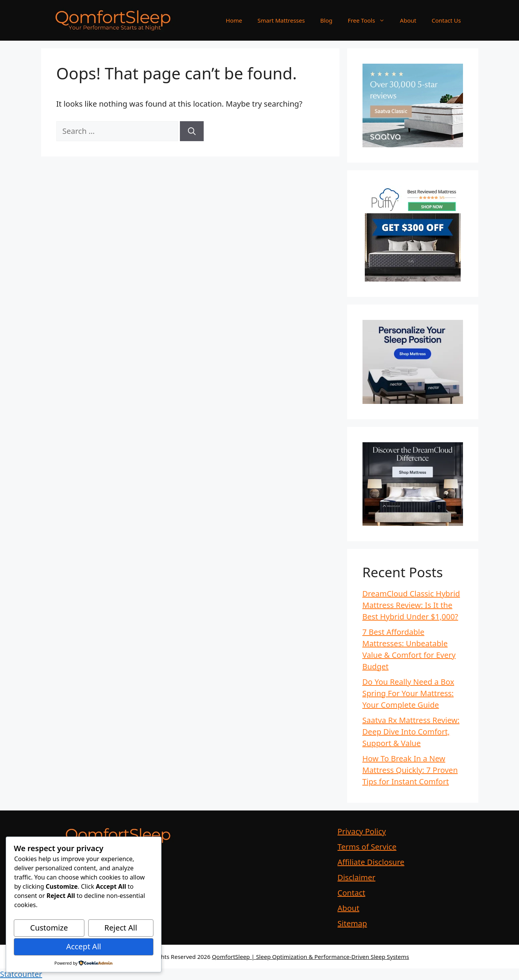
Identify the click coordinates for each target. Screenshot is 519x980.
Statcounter (21, 974)
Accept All (83, 946)
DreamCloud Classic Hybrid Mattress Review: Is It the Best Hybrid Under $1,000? (411, 605)
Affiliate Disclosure (371, 862)
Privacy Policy (362, 831)
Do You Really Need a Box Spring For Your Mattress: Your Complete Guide (409, 693)
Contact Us (446, 20)
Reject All (121, 928)
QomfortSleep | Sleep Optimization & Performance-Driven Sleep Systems (310, 957)
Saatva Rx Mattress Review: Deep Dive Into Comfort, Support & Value (411, 732)
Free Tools (370, 20)
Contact (351, 893)
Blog (326, 20)
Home (234, 20)
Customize (49, 928)
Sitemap (352, 923)
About (408, 20)
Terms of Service (367, 847)
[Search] (192, 131)
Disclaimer (357, 877)
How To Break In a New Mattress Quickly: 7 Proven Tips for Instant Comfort (410, 770)
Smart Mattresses (281, 20)
